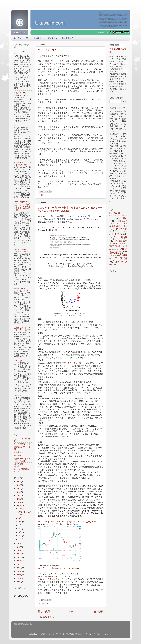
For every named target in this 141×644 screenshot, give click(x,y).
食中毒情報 (19, 452)
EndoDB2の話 (117, 213)
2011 (19, 568)
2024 (19, 489)
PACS (112, 215)
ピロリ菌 (117, 234)
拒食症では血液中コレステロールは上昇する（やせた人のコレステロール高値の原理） (22, 206)
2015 (19, 554)
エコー (113, 218)
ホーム (72, 611)
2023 (19, 492)
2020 (19, 502)
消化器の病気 (118, 251)
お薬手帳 (120, 221)
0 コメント (44, 195)
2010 (19, 571)
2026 (19, 482)
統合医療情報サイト (22, 444)
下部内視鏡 (53, 38)
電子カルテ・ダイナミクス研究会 (22, 460)
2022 (19, 495)
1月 (20, 539)
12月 (21, 509)
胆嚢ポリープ (19, 289)
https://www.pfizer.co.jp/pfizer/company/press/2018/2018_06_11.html (68, 522)
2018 (19, 543)
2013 (19, 561)
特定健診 (123, 255)
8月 (20, 522)
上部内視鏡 (39, 38)
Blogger (109, 634)
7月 (20, 525)
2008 (19, 578)
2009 (19, 575)
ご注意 (124, 223)
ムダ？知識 (118, 237)
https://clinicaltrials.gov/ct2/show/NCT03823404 (58, 568)
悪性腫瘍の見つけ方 (70, 38)
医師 (28, 38)
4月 (20, 536)
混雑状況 (115, 249)
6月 (20, 529)
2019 (19, 506)
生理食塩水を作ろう (22, 328)
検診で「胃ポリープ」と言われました (22, 250)
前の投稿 (98, 611)
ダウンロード (122, 231)
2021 (19, 499)
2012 (19, 564)
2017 (19, 547)
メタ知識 (119, 241)
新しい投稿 (44, 611)
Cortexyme (78, 216)
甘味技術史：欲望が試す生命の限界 (22, 164)
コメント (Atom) (49, 617)
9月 (20, 518)
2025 (19, 485)
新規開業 (113, 255)
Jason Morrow (86, 634)
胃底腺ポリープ (20, 93)
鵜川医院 (18, 38)
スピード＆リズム (47, 50)
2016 (19, 550)
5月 (20, 532)
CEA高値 (18, 395)
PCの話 (121, 215)
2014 (19, 557)
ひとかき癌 (19, 361)
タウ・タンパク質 (76, 363)
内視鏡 (121, 258)
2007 (19, 582)
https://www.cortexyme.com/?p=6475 (54, 576)
